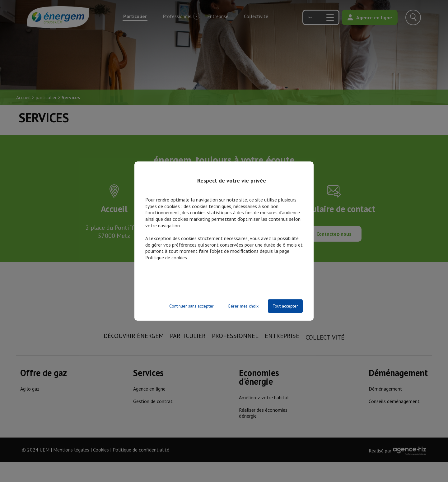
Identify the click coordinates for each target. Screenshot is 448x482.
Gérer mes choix (243, 306)
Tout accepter (285, 306)
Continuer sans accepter (191, 306)
